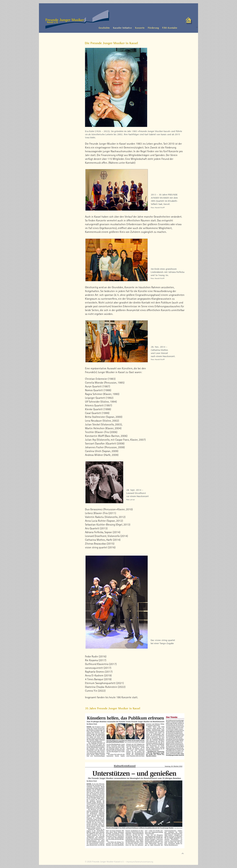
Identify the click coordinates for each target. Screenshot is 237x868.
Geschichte (104, 28)
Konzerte (140, 28)
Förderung (153, 28)
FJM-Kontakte (170, 28)
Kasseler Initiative (122, 28)
